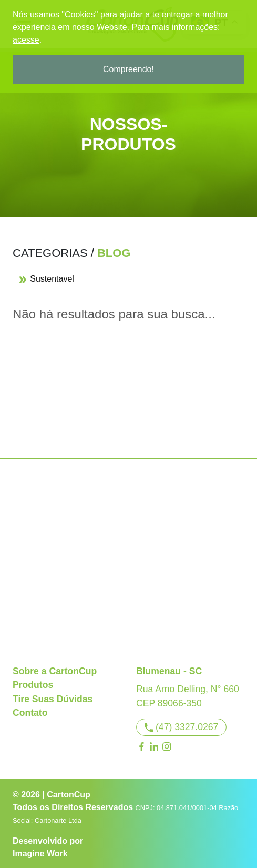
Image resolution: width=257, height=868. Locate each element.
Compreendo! (128, 69)
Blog (114, 253)
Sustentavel (47, 279)
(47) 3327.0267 (182, 727)
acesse (26, 40)
